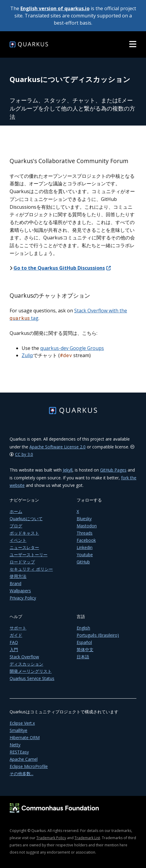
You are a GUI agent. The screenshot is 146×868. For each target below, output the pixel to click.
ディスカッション (26, 664)
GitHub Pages (113, 470)
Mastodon (87, 526)
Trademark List (87, 838)
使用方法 (18, 576)
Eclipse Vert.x (22, 723)
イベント (18, 540)
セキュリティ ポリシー (31, 569)
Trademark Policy (51, 838)
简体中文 (85, 649)
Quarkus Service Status (32, 678)
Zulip (27, 355)
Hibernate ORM (25, 737)
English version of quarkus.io (55, 8)
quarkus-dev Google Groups (72, 348)
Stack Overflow (24, 657)
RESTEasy (19, 752)
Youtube (85, 555)
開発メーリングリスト (31, 671)
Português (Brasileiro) (98, 635)
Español (84, 642)
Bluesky (84, 519)
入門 (14, 649)
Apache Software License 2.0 (58, 447)
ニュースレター (24, 547)
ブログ (16, 526)
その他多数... (21, 774)
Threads (85, 533)
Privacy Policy (23, 598)
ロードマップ (22, 562)
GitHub (83, 562)
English (83, 628)
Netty (15, 745)
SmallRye (18, 730)
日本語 (83, 657)
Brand (15, 583)
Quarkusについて (26, 519)
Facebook (86, 540)
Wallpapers (20, 591)
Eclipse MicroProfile (29, 766)
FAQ (14, 642)
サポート (18, 628)
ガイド (16, 635)
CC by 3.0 (24, 454)
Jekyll (68, 470)
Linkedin (85, 547)
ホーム (16, 511)
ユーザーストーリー (29, 555)
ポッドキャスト (24, 533)
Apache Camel (24, 759)
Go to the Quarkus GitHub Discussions (62, 268)
